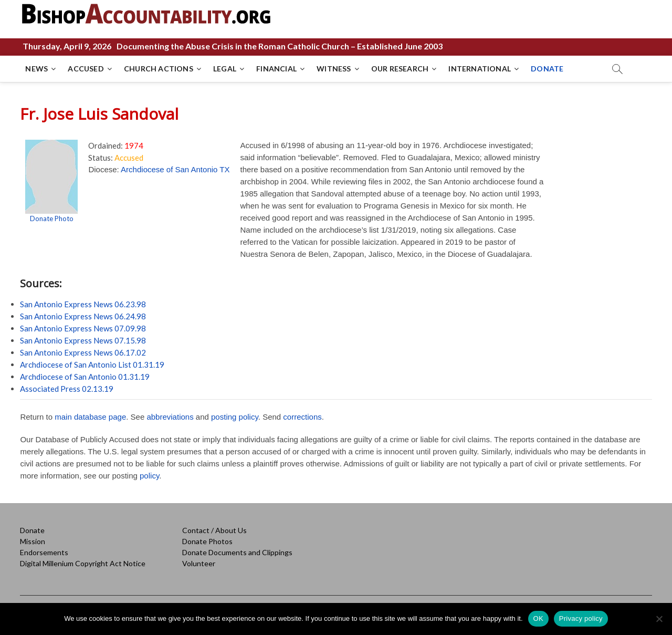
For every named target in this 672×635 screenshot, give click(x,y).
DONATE (547, 69)
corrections (302, 417)
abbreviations (170, 417)
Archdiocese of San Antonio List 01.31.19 (92, 365)
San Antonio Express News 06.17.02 (83, 352)
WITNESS (334, 69)
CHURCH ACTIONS (159, 69)
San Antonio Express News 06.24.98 (83, 316)
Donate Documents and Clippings (237, 552)
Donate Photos (207, 541)
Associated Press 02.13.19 (67, 389)
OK (538, 618)
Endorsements (44, 552)
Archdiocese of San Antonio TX (175, 169)
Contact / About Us (214, 530)
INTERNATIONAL (480, 69)
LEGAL (225, 69)
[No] (659, 619)
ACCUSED (86, 69)
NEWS (36, 69)
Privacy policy (581, 618)
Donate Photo (52, 218)
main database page (90, 417)
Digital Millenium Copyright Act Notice (83, 563)
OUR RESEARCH (400, 69)
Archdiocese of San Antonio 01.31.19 (85, 377)
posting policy (235, 417)
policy (149, 476)
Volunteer (199, 563)
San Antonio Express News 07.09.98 (83, 328)
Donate (32, 530)
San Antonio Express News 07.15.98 (83, 340)
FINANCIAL (276, 69)
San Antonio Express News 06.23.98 (83, 304)
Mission (33, 541)
